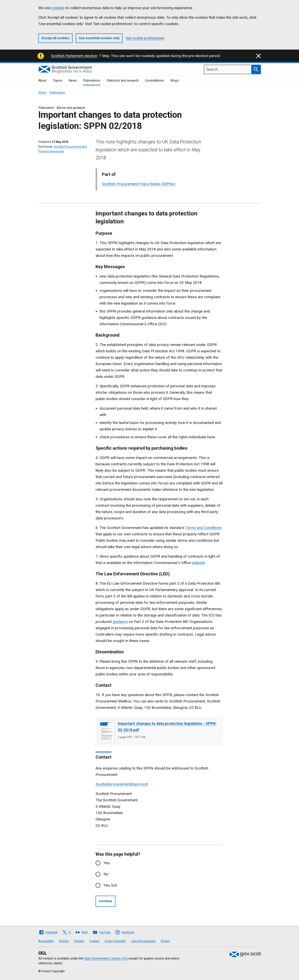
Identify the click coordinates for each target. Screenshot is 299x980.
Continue (105, 901)
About (42, 80)
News (73, 80)
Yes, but (110, 885)
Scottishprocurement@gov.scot (122, 784)
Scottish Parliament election (74, 56)
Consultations (155, 80)
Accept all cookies (55, 38)
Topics (58, 80)
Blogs (175, 80)
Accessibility (46, 941)
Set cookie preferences (145, 38)
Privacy (165, 941)
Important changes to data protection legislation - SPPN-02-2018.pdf (167, 727)
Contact (79, 941)
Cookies (94, 941)
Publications (92, 80)
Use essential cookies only (99, 38)
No (106, 874)
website (198, 563)
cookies (58, 8)
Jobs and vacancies (143, 941)
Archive (64, 941)
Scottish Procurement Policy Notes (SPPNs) (139, 184)
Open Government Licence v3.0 (106, 958)
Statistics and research (123, 80)
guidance (120, 622)
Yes (107, 863)
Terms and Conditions (203, 528)
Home (42, 93)
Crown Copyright (115, 941)
